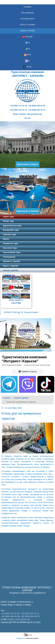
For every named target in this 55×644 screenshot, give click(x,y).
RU (26, 118)
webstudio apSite (32, 638)
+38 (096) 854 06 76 (37, 110)
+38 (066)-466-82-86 (10, 616)
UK (29, 118)
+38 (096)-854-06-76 (30, 616)
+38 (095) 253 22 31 (18, 110)
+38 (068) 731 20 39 (18, 106)
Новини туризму (21, 398)
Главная (7, 398)
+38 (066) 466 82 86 (37, 106)
